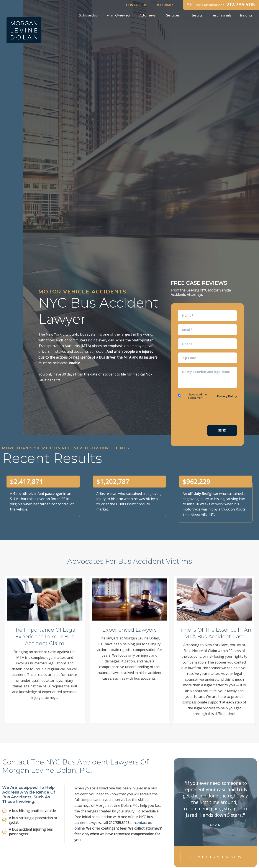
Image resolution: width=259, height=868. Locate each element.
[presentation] (211, 413)
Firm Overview (119, 15)
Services (174, 15)
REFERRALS (165, 5)
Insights (247, 15)
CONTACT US (137, 5)
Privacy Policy (227, 396)
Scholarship (89, 15)
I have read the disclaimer (197, 396)
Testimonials (221, 15)
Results (196, 15)
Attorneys (148, 15)
